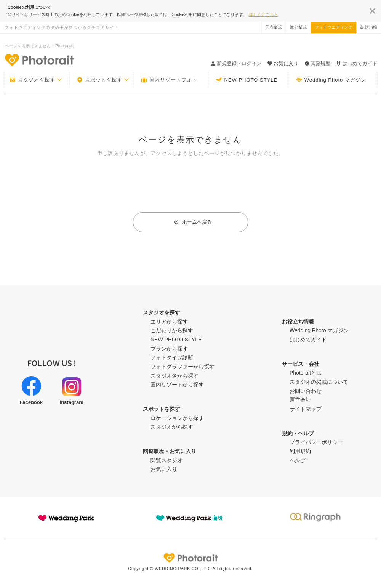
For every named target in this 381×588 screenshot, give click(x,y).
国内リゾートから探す (177, 385)
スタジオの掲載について (319, 382)
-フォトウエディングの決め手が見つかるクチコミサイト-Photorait (39, 60)
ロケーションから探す (177, 418)
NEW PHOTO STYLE (247, 80)
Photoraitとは (306, 373)
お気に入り (164, 469)
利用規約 (300, 451)
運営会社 (300, 400)
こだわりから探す (172, 330)
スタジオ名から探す (174, 376)
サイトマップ (306, 409)
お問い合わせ (306, 391)
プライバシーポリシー (316, 442)
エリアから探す (169, 322)
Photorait (190, 558)
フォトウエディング (334, 27)
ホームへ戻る (193, 222)
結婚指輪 (369, 27)
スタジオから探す (172, 427)
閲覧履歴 (317, 63)
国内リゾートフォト (169, 80)
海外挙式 (298, 27)
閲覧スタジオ (166, 460)
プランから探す (169, 349)
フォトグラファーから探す (182, 367)
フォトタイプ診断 (172, 357)
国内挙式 (274, 27)
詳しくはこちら (263, 14)
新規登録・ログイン (236, 63)
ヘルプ (298, 460)
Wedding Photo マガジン (331, 80)
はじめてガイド (357, 63)
